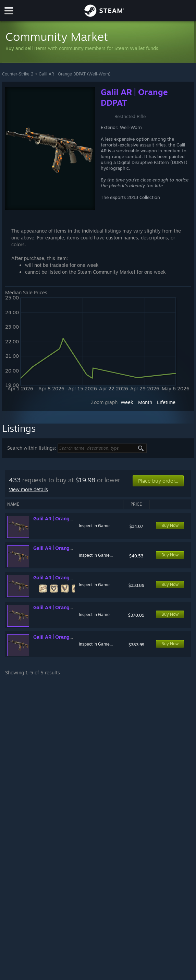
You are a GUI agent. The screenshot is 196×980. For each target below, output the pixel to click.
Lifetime (166, 402)
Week (127, 402)
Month (145, 402)
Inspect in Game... (96, 526)
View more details (28, 489)
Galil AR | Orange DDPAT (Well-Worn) (75, 74)
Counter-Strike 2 (18, 74)
